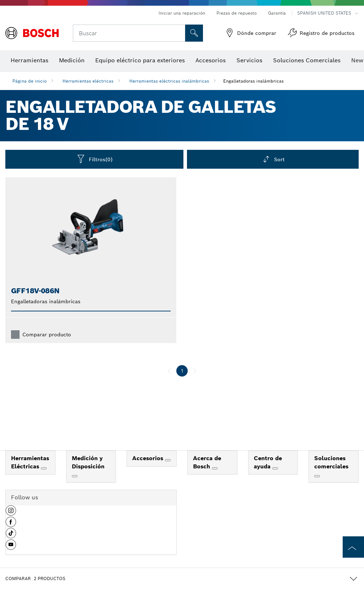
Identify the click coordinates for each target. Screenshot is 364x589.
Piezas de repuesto (237, 13)
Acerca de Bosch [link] (207, 462)
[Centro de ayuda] (275, 468)
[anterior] (169, 371)
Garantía (277, 13)
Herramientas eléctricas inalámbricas (169, 81)
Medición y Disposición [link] (88, 462)
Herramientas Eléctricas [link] (30, 462)
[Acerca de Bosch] (215, 468)
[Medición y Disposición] (75, 476)
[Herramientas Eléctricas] (44, 468)
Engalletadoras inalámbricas (253, 81)
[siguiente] (195, 371)
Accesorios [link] (149, 458)
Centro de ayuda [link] (268, 462)
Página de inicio (30, 81)
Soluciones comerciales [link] (331, 462)
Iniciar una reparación (182, 13)
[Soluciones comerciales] (317, 476)
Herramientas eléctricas (88, 81)
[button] (11, 513)
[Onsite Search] (194, 33)
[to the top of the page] (353, 547)
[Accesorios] (168, 460)
